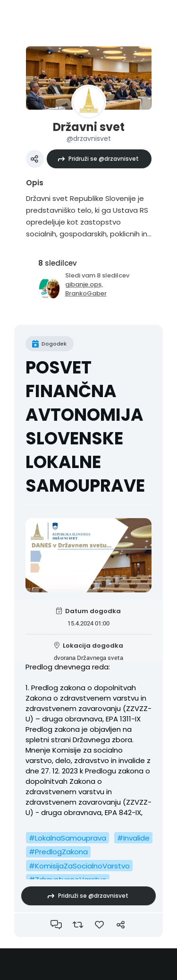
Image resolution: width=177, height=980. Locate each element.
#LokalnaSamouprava (67, 838)
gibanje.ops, (84, 284)
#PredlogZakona (58, 852)
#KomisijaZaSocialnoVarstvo (79, 866)
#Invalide (133, 838)
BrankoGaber (86, 293)
